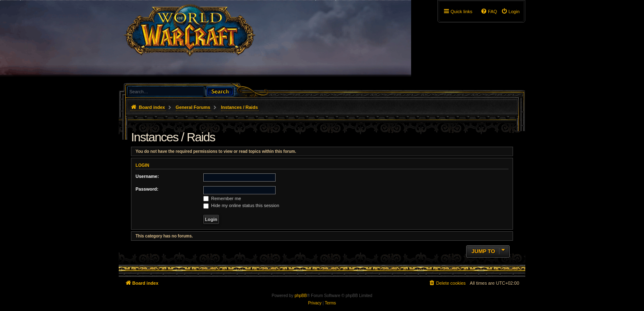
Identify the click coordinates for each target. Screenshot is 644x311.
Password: (147, 189)
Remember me (222, 198)
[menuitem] (510, 12)
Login (142, 165)
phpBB (301, 296)
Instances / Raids (173, 137)
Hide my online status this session (241, 205)
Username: (147, 176)
